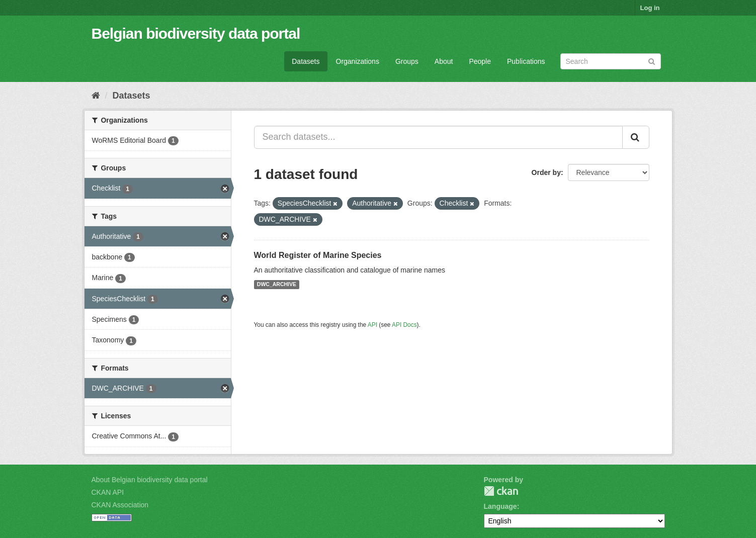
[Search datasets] (611, 61)
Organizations (358, 61)
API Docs (404, 325)
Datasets (306, 61)
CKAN (501, 491)
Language (500, 506)
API (372, 325)
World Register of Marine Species (318, 255)
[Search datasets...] (438, 137)
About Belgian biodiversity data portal (150, 480)
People (480, 61)
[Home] (96, 96)
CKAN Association (120, 505)
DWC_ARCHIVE (277, 285)
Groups (407, 61)
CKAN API (108, 492)
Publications (526, 61)
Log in (650, 8)
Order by (546, 172)
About (444, 61)
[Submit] (652, 61)
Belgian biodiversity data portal (196, 33)
